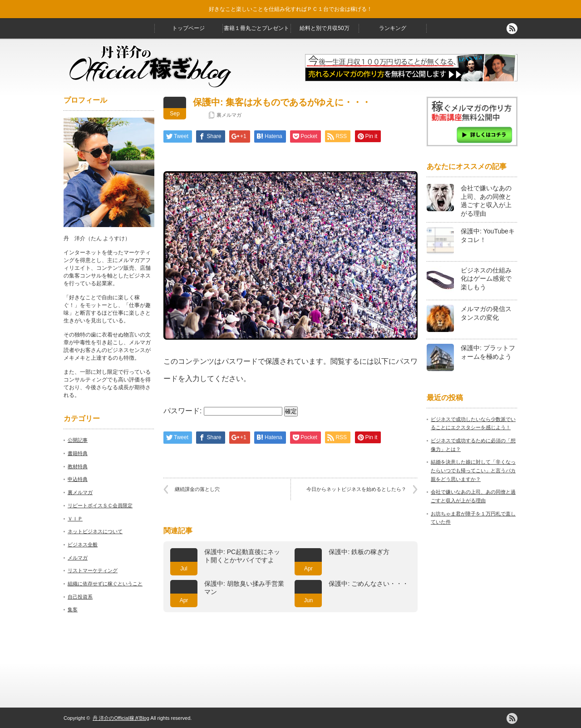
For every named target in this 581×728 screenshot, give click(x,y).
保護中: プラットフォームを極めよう (488, 352)
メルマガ (78, 558)
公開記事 (78, 440)
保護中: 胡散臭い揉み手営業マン (244, 588)
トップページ (188, 28)
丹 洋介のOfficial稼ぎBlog (121, 718)
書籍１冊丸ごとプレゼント (256, 28)
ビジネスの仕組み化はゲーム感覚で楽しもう (486, 279)
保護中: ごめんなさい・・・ (369, 584)
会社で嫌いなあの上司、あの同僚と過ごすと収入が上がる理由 (486, 201)
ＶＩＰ (75, 519)
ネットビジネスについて (95, 531)
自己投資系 (80, 597)
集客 (73, 609)
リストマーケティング (93, 570)
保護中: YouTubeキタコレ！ (488, 235)
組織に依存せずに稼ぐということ (105, 584)
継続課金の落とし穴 (197, 489)
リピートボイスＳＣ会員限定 (100, 505)
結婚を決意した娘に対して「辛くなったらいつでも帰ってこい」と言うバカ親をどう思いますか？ (473, 470)
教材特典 (78, 466)
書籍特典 (78, 453)
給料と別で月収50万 (324, 28)
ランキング (393, 28)
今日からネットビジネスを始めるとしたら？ (356, 489)
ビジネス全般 (83, 545)
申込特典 (78, 479)
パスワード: (223, 411)
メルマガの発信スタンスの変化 (486, 313)
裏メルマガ (229, 115)
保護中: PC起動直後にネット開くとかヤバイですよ (242, 556)
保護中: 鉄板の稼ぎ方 (359, 552)
